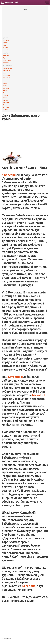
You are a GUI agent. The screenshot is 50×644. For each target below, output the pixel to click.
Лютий (5, 86)
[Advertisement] (25, 24)
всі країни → (7, 50)
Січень (5, 83)
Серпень (6, 100)
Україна (5, 48)
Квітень (6, 91)
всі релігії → (7, 63)
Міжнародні (7, 71)
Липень (5, 98)
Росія (5, 45)
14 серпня (29, 586)
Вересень (6, 102)
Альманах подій (11, 2)
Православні (7, 60)
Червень (6, 95)
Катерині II (15, 377)
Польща (6, 43)
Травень (6, 93)
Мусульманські (8, 58)
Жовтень (6, 105)
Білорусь (6, 40)
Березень (6, 88)
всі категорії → (8, 78)
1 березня (9, 175)
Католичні (6, 56)
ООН (5, 73)
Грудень (6, 110)
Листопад (6, 107)
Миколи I (38, 395)
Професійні (7, 75)
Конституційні (7, 68)
